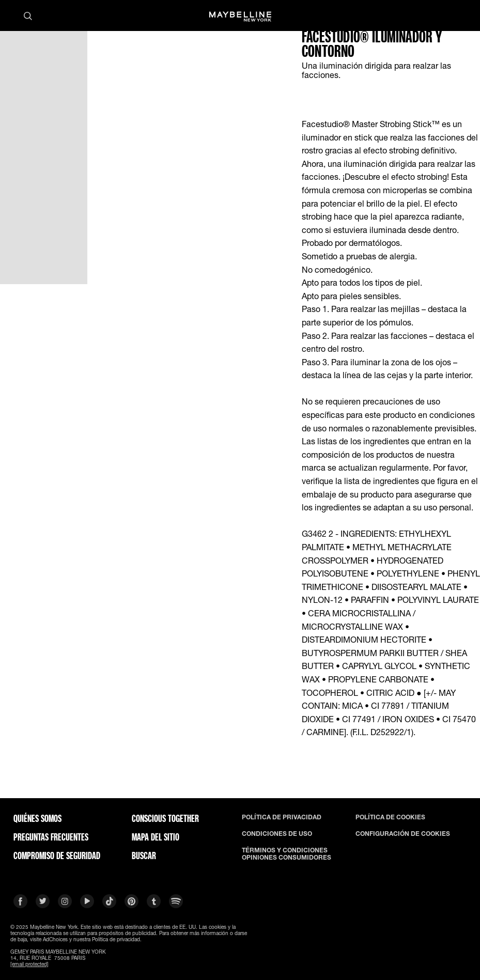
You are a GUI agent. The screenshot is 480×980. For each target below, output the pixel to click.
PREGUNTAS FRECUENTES (51, 837)
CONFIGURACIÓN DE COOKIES (403, 834)
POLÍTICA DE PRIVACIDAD (282, 817)
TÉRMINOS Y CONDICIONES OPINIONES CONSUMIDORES (287, 854)
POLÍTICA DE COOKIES (390, 817)
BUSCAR (144, 855)
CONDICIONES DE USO (277, 834)
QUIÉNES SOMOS (37, 818)
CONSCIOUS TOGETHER (165, 818)
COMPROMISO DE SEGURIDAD (57, 855)
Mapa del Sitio (156, 837)
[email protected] (29, 964)
